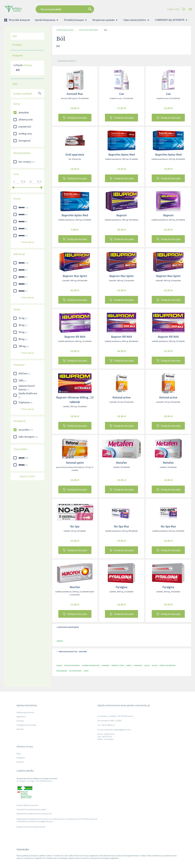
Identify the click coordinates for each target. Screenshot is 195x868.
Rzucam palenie (75, 671)
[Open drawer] (190, 9)
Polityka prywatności (25, 712)
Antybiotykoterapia (72, 666)
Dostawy (20, 721)
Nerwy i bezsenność (168, 666)
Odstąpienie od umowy (26, 725)
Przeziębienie (62, 671)
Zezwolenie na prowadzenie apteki (31, 809)
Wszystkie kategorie (17, 20)
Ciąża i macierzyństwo (137, 20)
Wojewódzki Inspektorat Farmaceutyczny (34, 814)
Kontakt (20, 729)
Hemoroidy (138, 666)
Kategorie (21, 758)
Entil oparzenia (75, 154)
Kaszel (147, 666)
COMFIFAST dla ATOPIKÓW (172, 20)
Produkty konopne (76, 20)
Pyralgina (121, 587)
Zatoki (86, 671)
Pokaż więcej (27, 242)
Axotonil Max (75, 94)
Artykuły (20, 762)
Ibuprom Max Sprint (75, 276)
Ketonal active (121, 397)
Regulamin (21, 717)
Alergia (59, 666)
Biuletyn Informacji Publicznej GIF (31, 827)
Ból (106, 30)
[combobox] (80, 9)
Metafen (121, 463)
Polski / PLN (173, 9)
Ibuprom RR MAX (75, 337)
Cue (121, 94)
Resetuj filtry (27, 476)
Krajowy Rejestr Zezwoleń (27, 805)
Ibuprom (122, 215)
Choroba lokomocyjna (91, 666)
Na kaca (155, 666)
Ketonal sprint (75, 463)
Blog (18, 753)
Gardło (129, 666)
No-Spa (75, 526)
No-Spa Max (121, 526)
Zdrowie (28, 65)
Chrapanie (105, 666)
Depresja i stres (118, 666)
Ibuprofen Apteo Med (122, 154)
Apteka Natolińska (65, 30)
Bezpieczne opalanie (106, 20)
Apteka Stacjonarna (47, 20)
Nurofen (75, 587)
